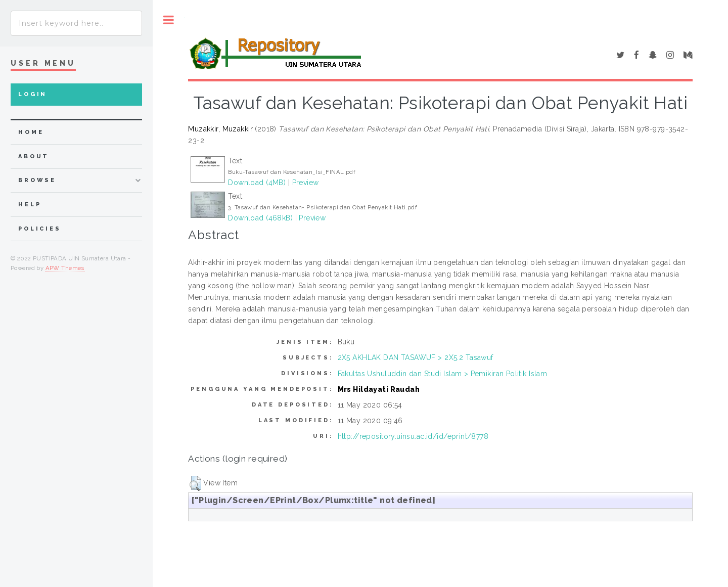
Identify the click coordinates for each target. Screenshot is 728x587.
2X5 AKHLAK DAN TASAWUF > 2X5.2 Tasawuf (416, 357)
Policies (40, 229)
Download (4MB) (257, 183)
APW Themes (65, 268)
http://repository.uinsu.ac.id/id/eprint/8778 (413, 436)
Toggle (169, 20)
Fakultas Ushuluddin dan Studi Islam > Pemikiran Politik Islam (443, 374)
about (34, 156)
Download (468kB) (260, 218)
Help (30, 205)
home (31, 132)
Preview (306, 183)
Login (33, 94)
